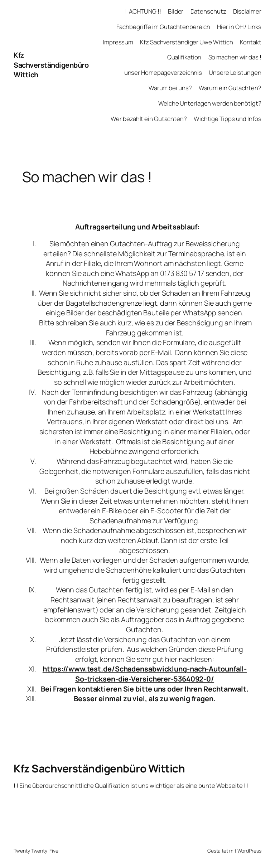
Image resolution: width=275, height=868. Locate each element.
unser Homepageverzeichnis (163, 72)
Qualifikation (184, 57)
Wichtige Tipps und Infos (228, 119)
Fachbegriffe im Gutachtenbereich (163, 27)
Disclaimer (247, 11)
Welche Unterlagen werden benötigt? (210, 103)
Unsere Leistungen (235, 72)
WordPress (249, 851)
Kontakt (250, 42)
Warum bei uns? (170, 88)
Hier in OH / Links (239, 27)
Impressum (118, 42)
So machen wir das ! (235, 57)
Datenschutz (208, 11)
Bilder (176, 11)
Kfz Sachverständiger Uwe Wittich (187, 42)
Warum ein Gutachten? (230, 88)
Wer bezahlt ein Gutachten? (149, 119)
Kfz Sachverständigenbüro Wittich (51, 65)
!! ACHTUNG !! (143, 11)
